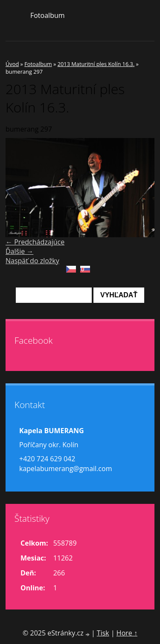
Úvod (12, 64)
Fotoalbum (48, 15)
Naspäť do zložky (32, 261)
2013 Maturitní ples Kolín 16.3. (96, 64)
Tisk (103, 633)
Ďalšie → (19, 251)
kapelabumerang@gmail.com (65, 469)
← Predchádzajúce (35, 242)
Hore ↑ (127, 633)
